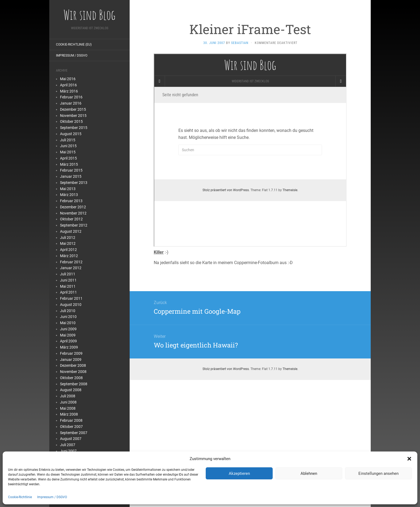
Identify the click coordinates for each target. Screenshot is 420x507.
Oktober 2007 (71, 427)
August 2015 (71, 134)
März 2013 (69, 195)
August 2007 (71, 439)
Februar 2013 (71, 201)
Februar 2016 (71, 97)
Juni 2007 (68, 451)
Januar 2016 (71, 103)
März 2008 (69, 414)
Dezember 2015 (73, 109)
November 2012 (73, 213)
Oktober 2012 (71, 219)
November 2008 (73, 372)
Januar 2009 (71, 360)
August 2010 (71, 305)
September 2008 (74, 384)
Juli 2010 (68, 311)
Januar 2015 (71, 176)
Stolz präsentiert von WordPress (226, 369)
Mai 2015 (68, 152)
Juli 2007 (68, 445)
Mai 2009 (68, 335)
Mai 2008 (68, 408)
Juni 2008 (68, 402)
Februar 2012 (71, 262)
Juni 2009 (68, 329)
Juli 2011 (68, 274)
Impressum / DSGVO (52, 497)
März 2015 (69, 164)
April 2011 (68, 292)
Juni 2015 (68, 146)
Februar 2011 (71, 298)
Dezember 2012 (73, 207)
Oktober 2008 (71, 378)
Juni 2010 (68, 317)
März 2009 (69, 347)
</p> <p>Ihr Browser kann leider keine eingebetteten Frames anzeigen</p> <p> (250, 150)
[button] (409, 459)
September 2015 (74, 128)
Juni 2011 (68, 280)
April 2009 (68, 341)
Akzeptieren (239, 473)
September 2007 (74, 433)
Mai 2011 (68, 286)
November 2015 (73, 116)
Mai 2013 (68, 189)
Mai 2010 (68, 323)
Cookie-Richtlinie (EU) (74, 45)
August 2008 (71, 390)
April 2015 (68, 158)
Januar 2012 (71, 268)
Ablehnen (309, 473)
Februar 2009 (71, 353)
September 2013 (74, 183)
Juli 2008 (68, 396)
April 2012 (68, 250)
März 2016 (69, 91)
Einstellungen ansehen (378, 473)
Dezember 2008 (73, 365)
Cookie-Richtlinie (20, 497)
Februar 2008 (71, 420)
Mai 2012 (68, 243)
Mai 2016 (68, 79)
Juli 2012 (68, 238)
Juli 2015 (68, 140)
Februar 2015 (71, 170)
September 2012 (74, 225)
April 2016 (68, 85)
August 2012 (71, 231)
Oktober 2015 (71, 121)
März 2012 (69, 256)
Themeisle (290, 369)
